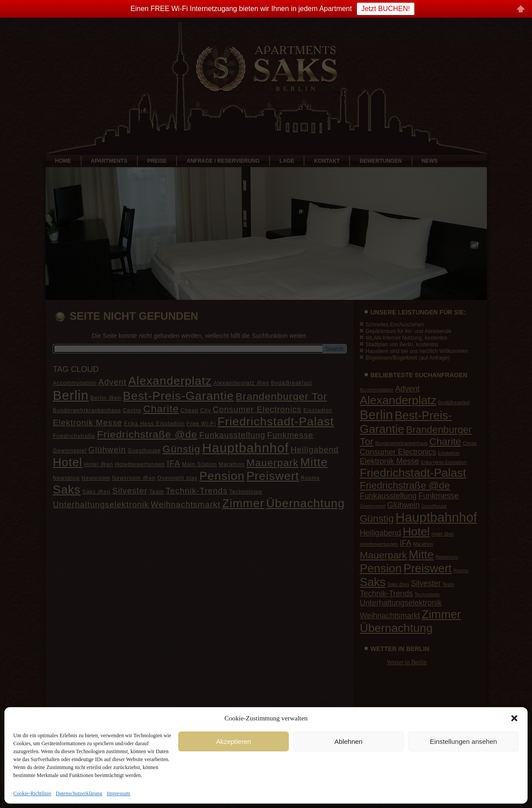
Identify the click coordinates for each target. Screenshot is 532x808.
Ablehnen (348, 741)
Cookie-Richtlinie (32, 793)
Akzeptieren (233, 741)
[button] (514, 718)
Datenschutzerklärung (79, 793)
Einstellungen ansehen (463, 741)
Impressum (118, 793)
